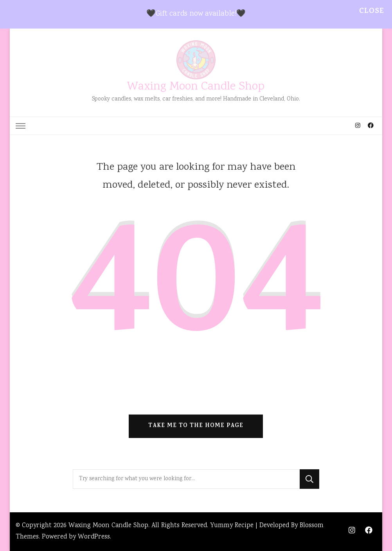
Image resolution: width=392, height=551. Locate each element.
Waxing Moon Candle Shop (196, 87)
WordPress (94, 537)
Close (372, 12)
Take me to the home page (196, 426)
